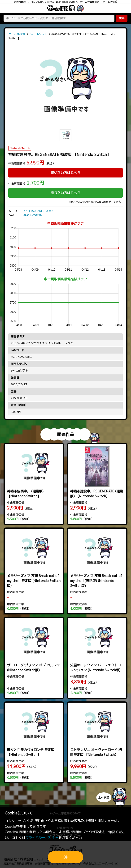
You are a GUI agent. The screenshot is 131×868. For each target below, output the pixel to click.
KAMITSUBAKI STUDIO (38, 211)
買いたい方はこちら (65, 173)
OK (65, 857)
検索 (122, 18)
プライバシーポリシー (42, 838)
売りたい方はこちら (65, 193)
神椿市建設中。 (34, 215)
